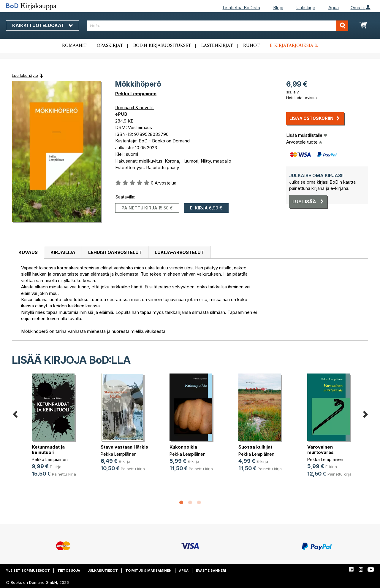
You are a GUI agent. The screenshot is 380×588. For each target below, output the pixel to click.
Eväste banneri (211, 570)
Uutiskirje (306, 8)
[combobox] (218, 26)
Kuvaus (28, 252)
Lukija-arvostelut (179, 252)
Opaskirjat (110, 46)
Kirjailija (63, 252)
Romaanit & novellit (134, 108)
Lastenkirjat (217, 46)
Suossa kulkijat (255, 447)
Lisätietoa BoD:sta (241, 8)
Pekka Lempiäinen (136, 94)
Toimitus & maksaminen (148, 570)
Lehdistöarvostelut (115, 252)
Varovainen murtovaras (320, 450)
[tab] (28, 252)
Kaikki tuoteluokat (42, 25)
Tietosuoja (69, 570)
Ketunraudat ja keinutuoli (48, 450)
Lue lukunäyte (25, 75)
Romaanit (74, 46)
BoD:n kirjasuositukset (162, 46)
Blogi (278, 8)
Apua (334, 8)
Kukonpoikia (183, 447)
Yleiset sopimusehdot (28, 570)
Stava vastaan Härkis (124, 447)
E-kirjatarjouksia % (294, 46)
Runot (251, 46)
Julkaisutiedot (103, 570)
